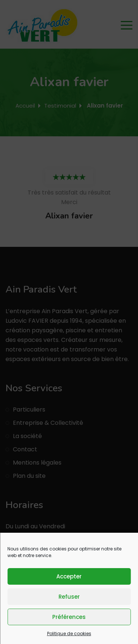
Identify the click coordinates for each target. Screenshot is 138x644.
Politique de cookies (69, 633)
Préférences (69, 617)
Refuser (69, 597)
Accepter (69, 576)
